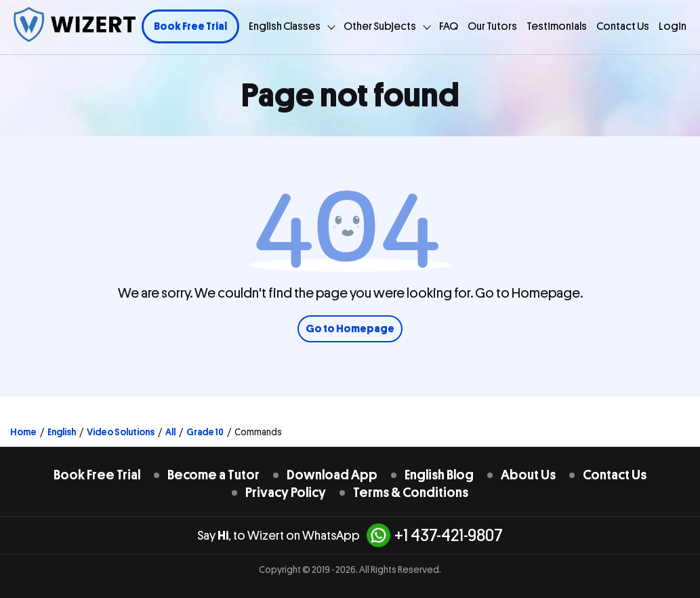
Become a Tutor (213, 475)
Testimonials (557, 26)
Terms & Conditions (411, 493)
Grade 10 (205, 432)
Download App (332, 475)
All (170, 432)
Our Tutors (492, 26)
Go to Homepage (350, 329)
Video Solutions (121, 432)
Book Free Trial (190, 26)
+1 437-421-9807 (435, 535)
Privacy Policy (286, 493)
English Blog (439, 475)
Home (23, 432)
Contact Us (623, 26)
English (62, 432)
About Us (528, 475)
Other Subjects (380, 26)
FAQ (449, 26)
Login (673, 26)
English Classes (285, 26)
